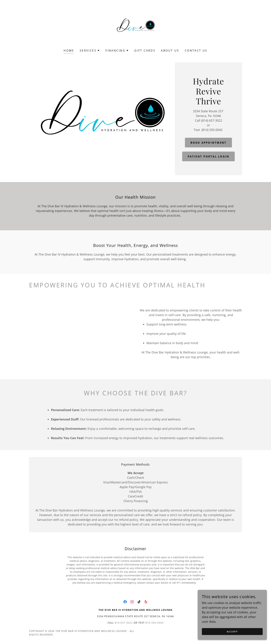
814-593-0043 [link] (155, 623)
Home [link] (69, 51)
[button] (90, 51)
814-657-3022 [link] (124, 623)
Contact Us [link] (196, 51)
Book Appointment (208, 142)
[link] (136, 27)
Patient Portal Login (209, 156)
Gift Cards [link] (145, 51)
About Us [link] (170, 51)
